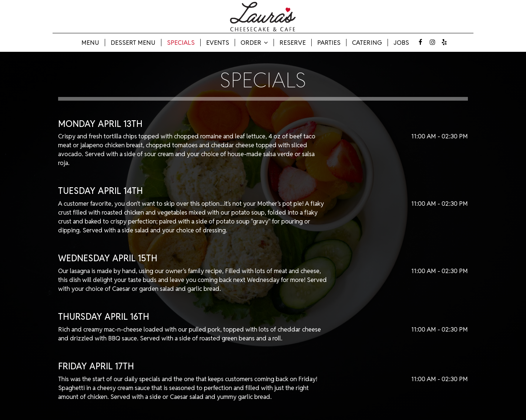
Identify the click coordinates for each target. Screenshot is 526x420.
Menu (90, 43)
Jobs (401, 43)
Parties (329, 43)
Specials (181, 43)
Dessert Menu (133, 43)
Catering (367, 43)
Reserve (293, 43)
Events (218, 43)
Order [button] (254, 43)
